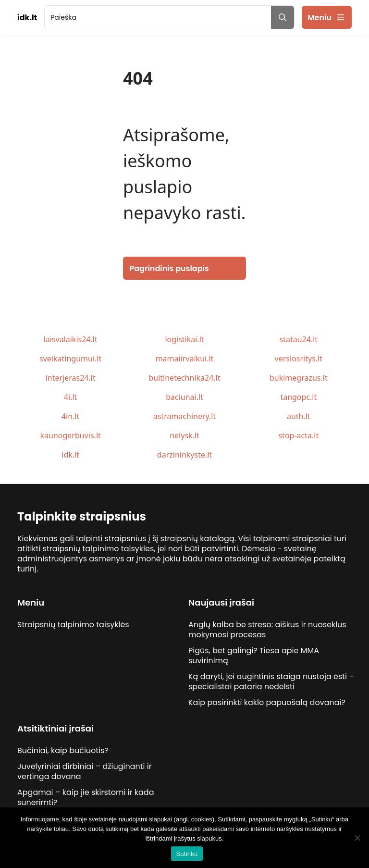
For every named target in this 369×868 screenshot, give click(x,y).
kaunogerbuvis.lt (71, 435)
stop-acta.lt (298, 435)
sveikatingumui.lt (70, 359)
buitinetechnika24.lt (184, 378)
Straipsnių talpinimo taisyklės (73, 625)
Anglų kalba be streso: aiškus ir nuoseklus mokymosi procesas (267, 630)
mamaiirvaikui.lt (185, 359)
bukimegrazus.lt (299, 378)
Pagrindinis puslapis (169, 268)
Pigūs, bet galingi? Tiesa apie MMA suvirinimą (254, 656)
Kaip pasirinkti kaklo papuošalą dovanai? (267, 702)
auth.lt (299, 416)
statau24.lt (299, 339)
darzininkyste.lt (184, 455)
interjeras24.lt (71, 378)
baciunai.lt (184, 397)
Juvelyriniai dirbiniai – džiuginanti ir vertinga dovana (85, 771)
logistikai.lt (184, 339)
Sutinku (187, 854)
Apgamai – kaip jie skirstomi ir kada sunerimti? (86, 797)
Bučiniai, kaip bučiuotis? (63, 750)
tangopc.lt (298, 397)
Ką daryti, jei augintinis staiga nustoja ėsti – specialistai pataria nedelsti (271, 682)
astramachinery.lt (185, 416)
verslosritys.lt (299, 359)
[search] (158, 17)
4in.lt (70, 416)
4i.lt (70, 397)
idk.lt (70, 455)
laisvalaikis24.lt (71, 339)
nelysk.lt (184, 435)
